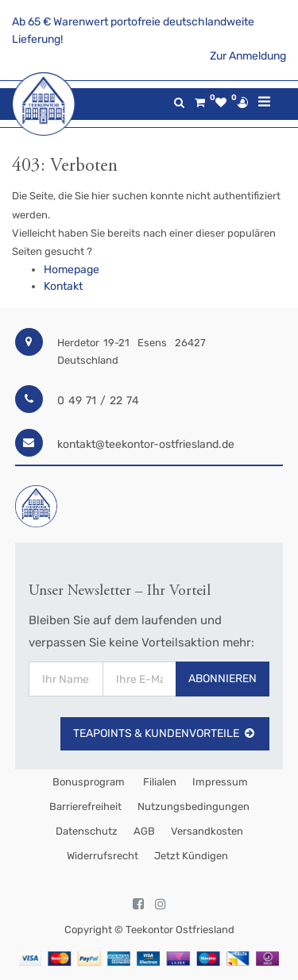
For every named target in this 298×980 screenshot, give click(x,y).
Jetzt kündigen (191, 856)
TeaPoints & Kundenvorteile (165, 733)
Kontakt (63, 286)
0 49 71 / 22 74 (98, 401)
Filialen (159, 782)
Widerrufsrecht (103, 856)
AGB (144, 831)
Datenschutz (87, 831)
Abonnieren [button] (223, 679)
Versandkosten (207, 831)
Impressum (220, 782)
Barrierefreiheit (85, 806)
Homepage (72, 270)
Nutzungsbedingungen (194, 806)
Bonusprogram (87, 782)
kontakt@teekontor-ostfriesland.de (146, 444)
